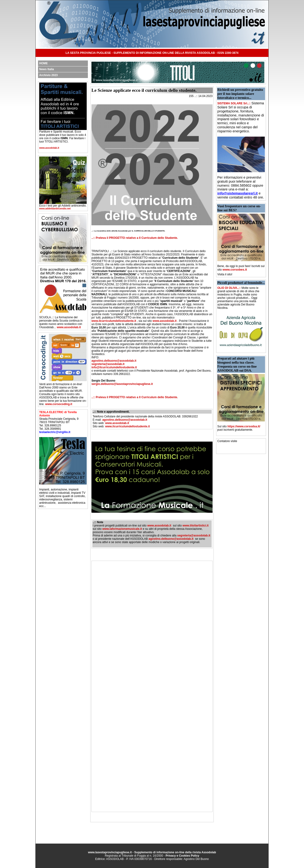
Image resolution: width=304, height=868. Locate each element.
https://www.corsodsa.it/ (244, 426)
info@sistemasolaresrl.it (237, 193)
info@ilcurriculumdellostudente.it (114, 367)
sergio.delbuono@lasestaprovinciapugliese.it (122, 384)
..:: (93, 238)
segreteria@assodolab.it (108, 364)
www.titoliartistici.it (195, 526)
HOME (43, 63)
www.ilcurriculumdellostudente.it (114, 321)
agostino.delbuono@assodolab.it (114, 361)
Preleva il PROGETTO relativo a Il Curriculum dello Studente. (137, 238)
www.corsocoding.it (59, 404)
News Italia (47, 69)
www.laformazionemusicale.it (122, 529)
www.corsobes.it (235, 270)
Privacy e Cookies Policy (182, 856)
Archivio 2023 (48, 75)
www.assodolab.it (49, 148)
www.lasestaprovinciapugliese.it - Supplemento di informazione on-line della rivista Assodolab (152, 852)
